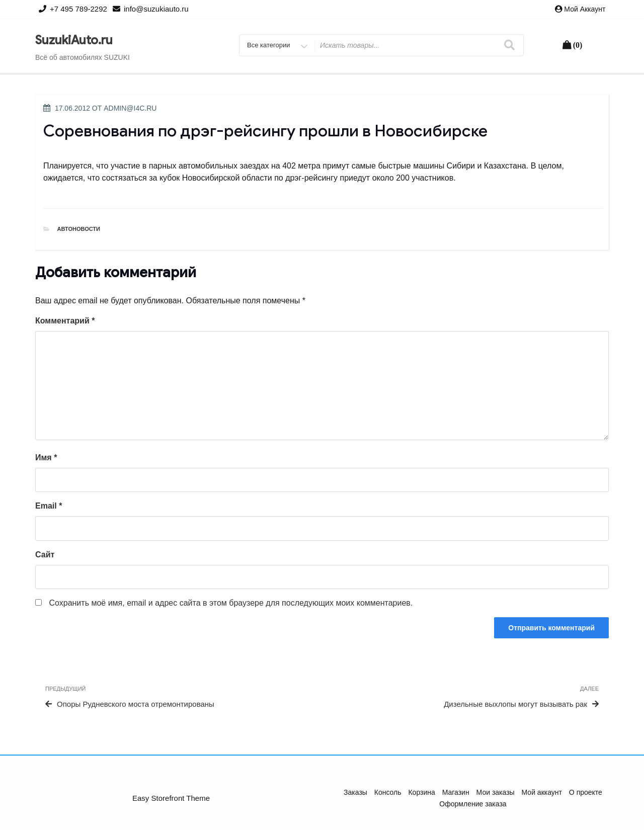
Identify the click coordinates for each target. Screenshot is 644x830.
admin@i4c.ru (130, 108)
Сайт (45, 555)
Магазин (456, 792)
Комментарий (65, 321)
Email (49, 506)
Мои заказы (496, 792)
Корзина (421, 792)
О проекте (586, 792)
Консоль (388, 792)
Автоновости (79, 229)
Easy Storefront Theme (171, 798)
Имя (46, 458)
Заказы (355, 792)
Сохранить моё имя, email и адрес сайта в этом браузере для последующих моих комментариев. (231, 603)
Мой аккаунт (585, 9)
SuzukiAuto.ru (74, 40)
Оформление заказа (473, 804)
